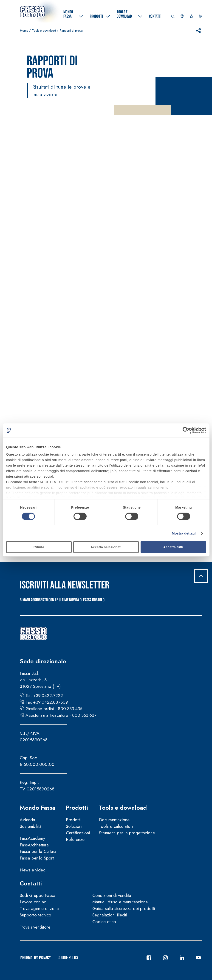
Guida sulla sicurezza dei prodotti (124, 909)
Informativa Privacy (35, 958)
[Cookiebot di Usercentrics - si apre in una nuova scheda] (186, 430)
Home (24, 31)
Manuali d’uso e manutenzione (120, 902)
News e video (33, 870)
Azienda (27, 820)
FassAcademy (32, 838)
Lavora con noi (34, 902)
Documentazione (114, 820)
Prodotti (77, 808)
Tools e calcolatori (116, 826)
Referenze (75, 839)
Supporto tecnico (35, 915)
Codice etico (104, 922)
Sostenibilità (31, 826)
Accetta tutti (173, 547)
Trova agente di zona (39, 909)
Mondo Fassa (38, 808)
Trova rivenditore (35, 927)
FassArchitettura (34, 845)
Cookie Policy (68, 958)
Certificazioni (78, 833)
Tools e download (44, 31)
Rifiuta (39, 547)
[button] (173, 17)
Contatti (31, 883)
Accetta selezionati (106, 547)
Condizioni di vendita (112, 895)
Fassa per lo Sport (37, 858)
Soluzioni (74, 826)
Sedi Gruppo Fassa (38, 895)
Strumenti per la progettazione (127, 833)
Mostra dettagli (184, 533)
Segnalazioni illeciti (110, 915)
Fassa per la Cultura (38, 851)
